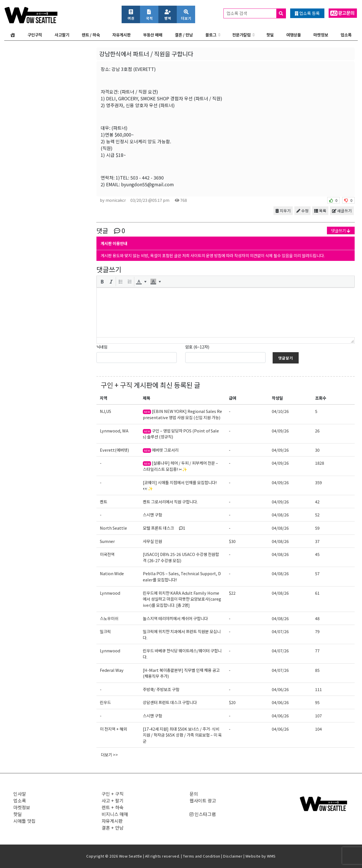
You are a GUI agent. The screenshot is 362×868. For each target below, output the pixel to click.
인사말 (20, 794)
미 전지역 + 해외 (113, 729)
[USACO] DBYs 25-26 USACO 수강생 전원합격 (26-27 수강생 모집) (181, 557)
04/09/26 (280, 431)
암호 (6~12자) (197, 347)
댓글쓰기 (341, 230)
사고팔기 (62, 35)
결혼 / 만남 (184, 35)
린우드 (105, 702)
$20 (232, 702)
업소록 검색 (256, 13)
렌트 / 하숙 (91, 35)
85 (317, 670)
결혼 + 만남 (113, 828)
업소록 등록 (307, 13)
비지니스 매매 (115, 814)
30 (317, 450)
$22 (232, 593)
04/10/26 (280, 411)
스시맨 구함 (152, 515)
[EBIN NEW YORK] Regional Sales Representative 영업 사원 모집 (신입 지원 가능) (182, 414)
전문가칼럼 (241, 35)
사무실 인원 (152, 541)
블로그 (211, 35)
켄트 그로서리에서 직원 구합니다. (170, 502)
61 (317, 593)
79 (317, 631)
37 (317, 541)
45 (317, 554)
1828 (320, 463)
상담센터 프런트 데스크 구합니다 (170, 702)
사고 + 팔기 (113, 800)
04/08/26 (280, 515)
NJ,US (105, 411)
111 (318, 689)
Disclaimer (233, 856)
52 (317, 515)
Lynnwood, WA (114, 431)
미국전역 (107, 554)
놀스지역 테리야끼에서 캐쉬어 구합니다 (175, 618)
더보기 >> (109, 755)
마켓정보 (321, 35)
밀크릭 (105, 631)
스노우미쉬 (109, 618)
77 (317, 651)
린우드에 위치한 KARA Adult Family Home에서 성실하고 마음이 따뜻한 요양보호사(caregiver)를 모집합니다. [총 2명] (182, 599)
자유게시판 (121, 35)
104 (318, 729)
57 (317, 573)
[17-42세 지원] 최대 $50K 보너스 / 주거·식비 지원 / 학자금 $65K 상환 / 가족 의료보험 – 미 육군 (182, 735)
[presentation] (102, 282)
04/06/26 (280, 689)
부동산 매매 (153, 35)
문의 (194, 794)
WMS (271, 856)
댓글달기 (286, 358)
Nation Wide (112, 573)
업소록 (346, 35)
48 (317, 618)
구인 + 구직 (117, 385)
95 (317, 702)
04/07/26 (280, 631)
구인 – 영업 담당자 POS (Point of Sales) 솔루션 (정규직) (181, 434)
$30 (232, 541)
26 (317, 431)
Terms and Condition (202, 856)
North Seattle (113, 528)
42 (317, 502)
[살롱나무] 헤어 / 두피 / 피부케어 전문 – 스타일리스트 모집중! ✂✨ (180, 466)
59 (317, 528)
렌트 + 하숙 (113, 807)
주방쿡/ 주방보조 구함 (161, 689)
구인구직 (35, 35)
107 (318, 716)
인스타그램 (203, 814)
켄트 (104, 502)
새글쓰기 (342, 211)
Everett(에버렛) (114, 450)
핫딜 (270, 35)
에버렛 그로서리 (161, 450)
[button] (102, 282)
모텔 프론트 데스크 (164, 528)
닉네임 (102, 347)
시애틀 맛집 (24, 821)
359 (318, 482)
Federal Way (112, 670)
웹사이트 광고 (203, 800)
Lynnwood (110, 593)
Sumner (107, 541)
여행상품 (294, 35)
